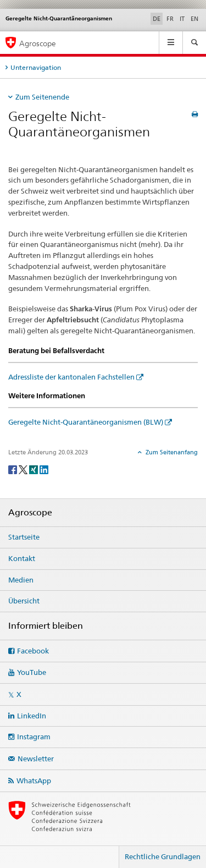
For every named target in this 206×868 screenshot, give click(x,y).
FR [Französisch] (170, 19)
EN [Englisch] (194, 19)
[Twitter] (24, 469)
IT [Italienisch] (182, 19)
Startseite (24, 537)
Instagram (34, 737)
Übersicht (24, 601)
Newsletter (36, 759)
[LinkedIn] (44, 469)
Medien (21, 580)
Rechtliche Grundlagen (163, 856)
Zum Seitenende (42, 97)
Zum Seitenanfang (171, 452)
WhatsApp (34, 781)
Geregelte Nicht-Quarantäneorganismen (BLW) (86, 422)
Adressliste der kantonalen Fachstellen (71, 377)
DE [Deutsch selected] (157, 19)
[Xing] (34, 469)
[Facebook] (13, 469)
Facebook (33, 651)
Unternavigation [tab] (36, 67)
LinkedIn (32, 716)
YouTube (32, 672)
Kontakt (22, 558)
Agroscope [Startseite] (38, 43)
